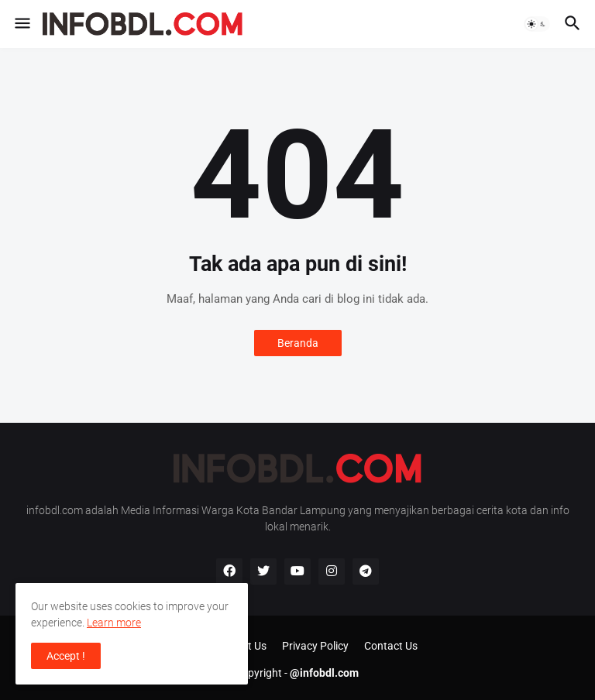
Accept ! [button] (66, 656)
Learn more (114, 623)
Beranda (298, 343)
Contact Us (391, 646)
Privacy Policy (315, 646)
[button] (21, 24)
